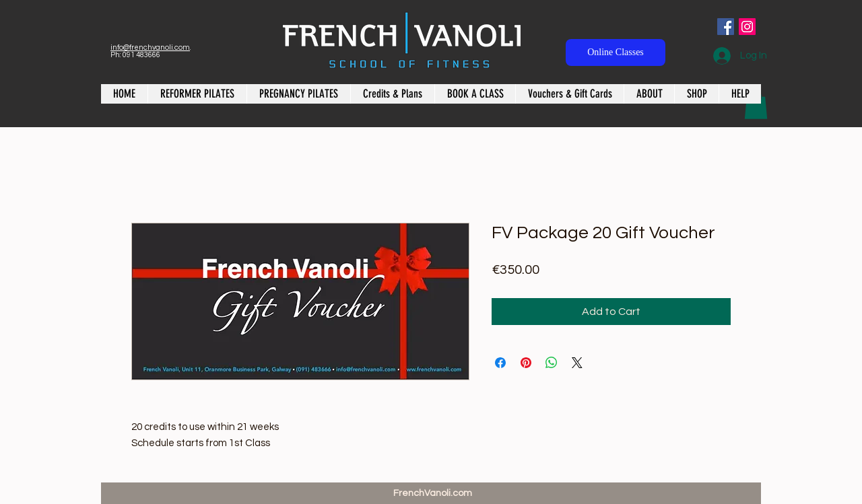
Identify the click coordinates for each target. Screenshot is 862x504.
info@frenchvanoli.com (150, 47)
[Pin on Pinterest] (526, 363)
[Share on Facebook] (500, 363)
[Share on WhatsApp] (552, 363)
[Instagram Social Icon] (747, 27)
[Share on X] (577, 363)
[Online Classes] (616, 52)
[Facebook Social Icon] (726, 27)
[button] (756, 105)
